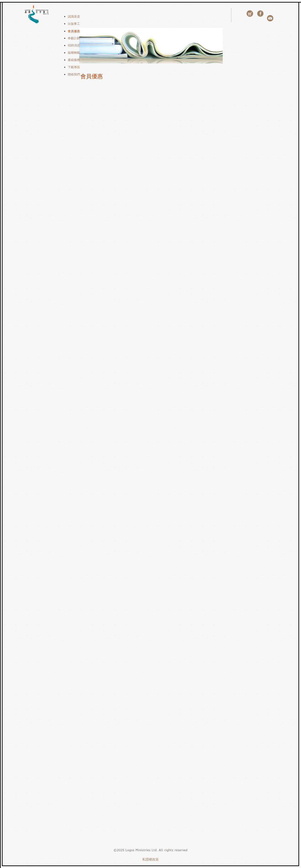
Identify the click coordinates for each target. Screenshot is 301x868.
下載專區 (74, 67)
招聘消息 (74, 45)
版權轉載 (74, 53)
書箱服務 (74, 60)
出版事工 (74, 24)
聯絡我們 (74, 74)
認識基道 (74, 16)
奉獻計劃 (74, 38)
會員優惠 (74, 31)
